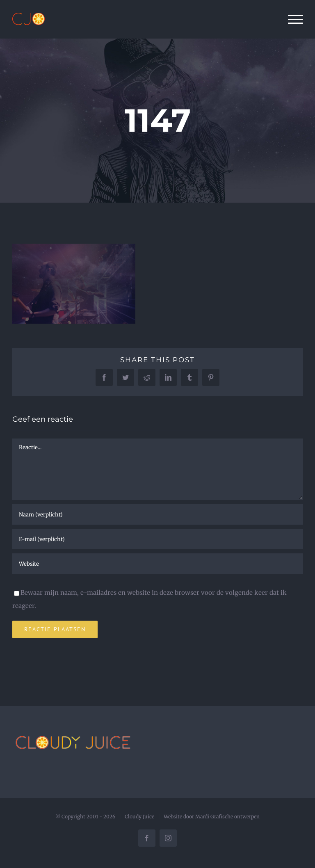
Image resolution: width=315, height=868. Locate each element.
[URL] (157, 564)
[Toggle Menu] (296, 19)
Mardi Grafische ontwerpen (227, 817)
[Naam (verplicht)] (157, 514)
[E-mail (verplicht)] (157, 539)
